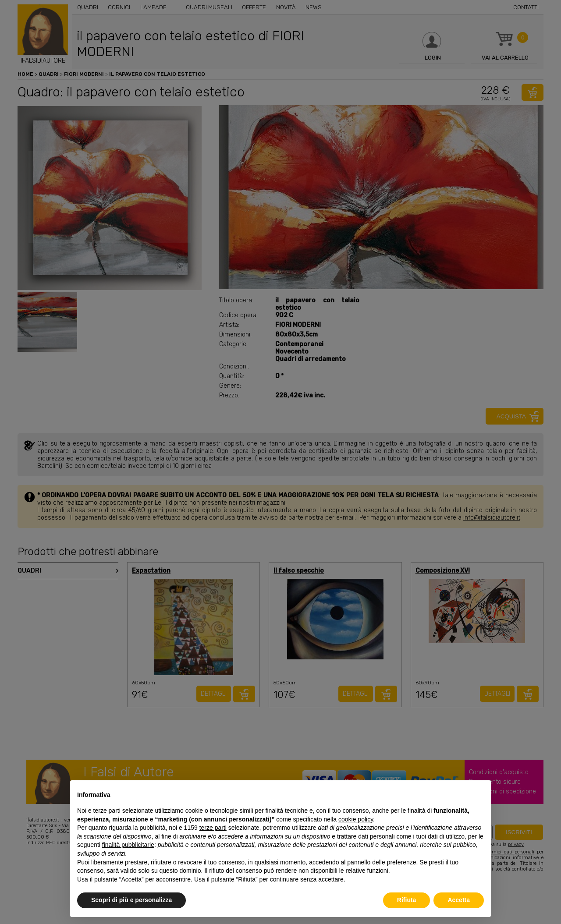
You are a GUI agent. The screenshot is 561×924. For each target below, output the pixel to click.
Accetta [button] (459, 900)
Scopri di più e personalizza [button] (131, 900)
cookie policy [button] (356, 819)
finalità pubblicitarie (128, 845)
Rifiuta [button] (407, 900)
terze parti (213, 828)
